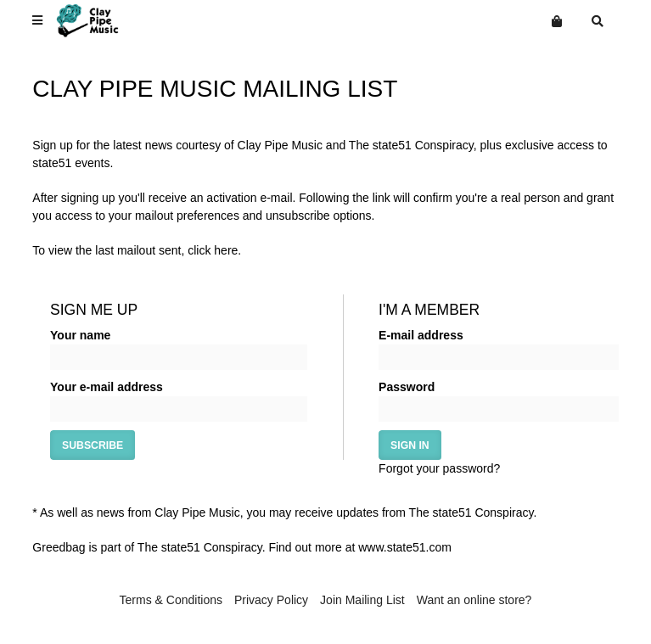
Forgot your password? (439, 468)
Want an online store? (474, 600)
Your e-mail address (107, 387)
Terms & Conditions (171, 600)
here (226, 250)
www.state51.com (405, 547)
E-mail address (421, 335)
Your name (80, 335)
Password (407, 387)
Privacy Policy (271, 600)
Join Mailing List (362, 600)
